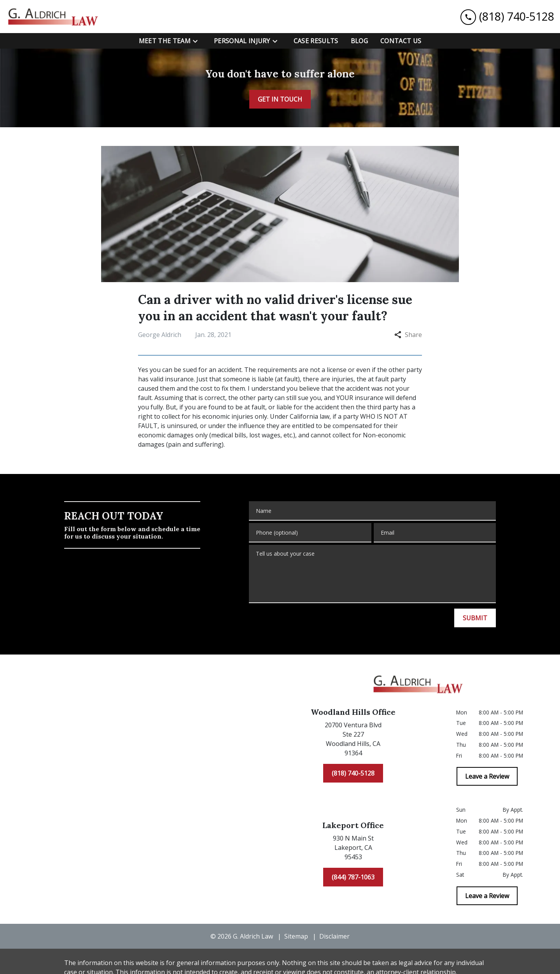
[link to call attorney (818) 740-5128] (507, 17)
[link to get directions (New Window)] (353, 741)
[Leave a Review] (487, 776)
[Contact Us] (401, 41)
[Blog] (359, 41)
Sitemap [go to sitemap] (296, 936)
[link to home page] (54, 17)
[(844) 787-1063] (353, 877)
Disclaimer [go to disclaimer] (334, 936)
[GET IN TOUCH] (280, 99)
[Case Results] (316, 41)
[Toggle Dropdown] (198, 41)
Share (408, 335)
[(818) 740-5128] (353, 773)
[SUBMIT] (475, 618)
